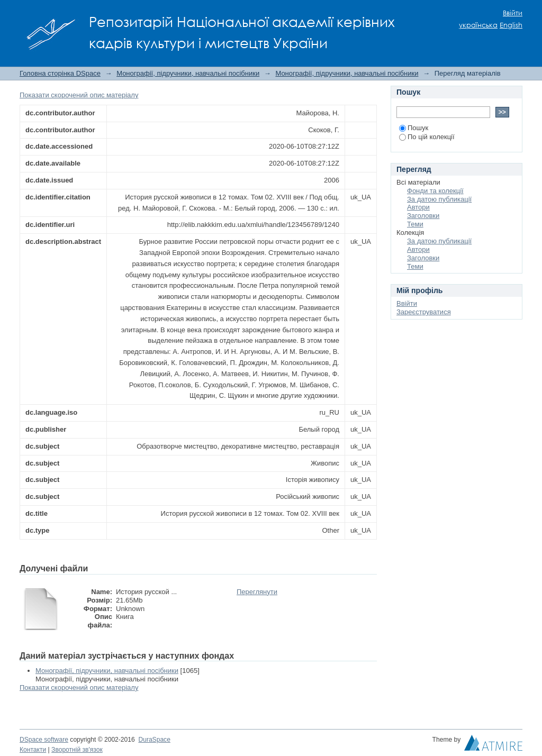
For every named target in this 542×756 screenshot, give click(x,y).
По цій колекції (427, 137)
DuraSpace (154, 740)
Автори (418, 207)
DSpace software (44, 740)
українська (478, 25)
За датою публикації (439, 199)
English (511, 25)
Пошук (414, 128)
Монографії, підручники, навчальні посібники (188, 73)
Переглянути (257, 592)
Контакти (33, 750)
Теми (415, 224)
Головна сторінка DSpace (60, 73)
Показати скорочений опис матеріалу (79, 95)
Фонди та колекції (435, 191)
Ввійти (513, 13)
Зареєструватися (424, 312)
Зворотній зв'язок (77, 750)
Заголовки (423, 216)
